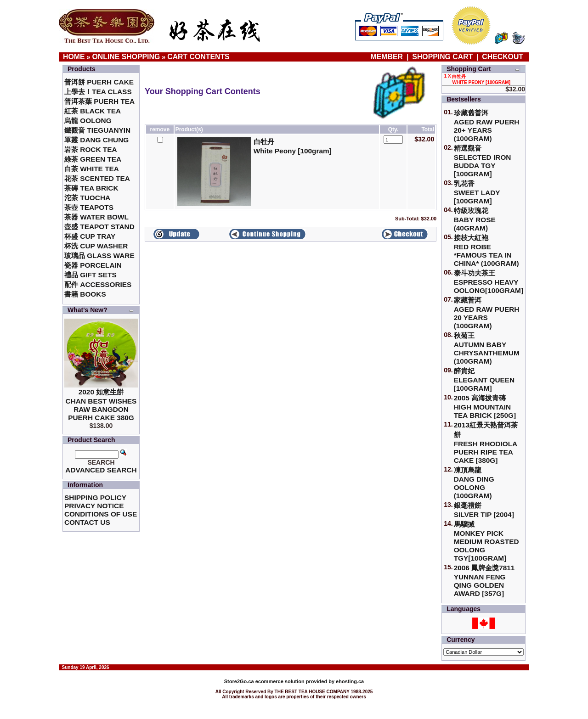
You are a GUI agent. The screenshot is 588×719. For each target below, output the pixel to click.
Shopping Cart (442, 57)
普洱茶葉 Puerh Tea (99, 101)
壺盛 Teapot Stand (99, 227)
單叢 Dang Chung (96, 140)
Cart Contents (198, 57)
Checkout (503, 57)
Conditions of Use (101, 514)
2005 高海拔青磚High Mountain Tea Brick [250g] (485, 407)
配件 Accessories (98, 284)
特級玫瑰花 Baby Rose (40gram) (475, 219)
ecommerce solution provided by (280, 681)
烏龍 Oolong (88, 121)
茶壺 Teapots (89, 207)
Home (74, 57)
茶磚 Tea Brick (91, 188)
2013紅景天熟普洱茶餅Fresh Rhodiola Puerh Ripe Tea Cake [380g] (486, 443)
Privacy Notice (94, 506)
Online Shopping (126, 57)
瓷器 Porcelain (93, 265)
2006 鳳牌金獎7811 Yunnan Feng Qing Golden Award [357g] (484, 581)
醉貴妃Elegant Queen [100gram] (484, 379)
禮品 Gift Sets (90, 275)
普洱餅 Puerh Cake (99, 82)
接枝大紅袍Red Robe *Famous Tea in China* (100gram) (486, 250)
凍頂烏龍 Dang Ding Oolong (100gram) (474, 483)
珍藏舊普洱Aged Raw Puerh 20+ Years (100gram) (487, 126)
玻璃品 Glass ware (99, 256)
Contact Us (87, 522)
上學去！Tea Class (98, 92)
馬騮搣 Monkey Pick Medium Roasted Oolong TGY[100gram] (486, 541)
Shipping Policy (95, 497)
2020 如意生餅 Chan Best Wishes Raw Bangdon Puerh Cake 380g (101, 405)
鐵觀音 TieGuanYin (97, 130)
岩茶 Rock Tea (91, 149)
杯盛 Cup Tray (90, 236)
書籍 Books (85, 294)
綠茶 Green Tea (93, 159)
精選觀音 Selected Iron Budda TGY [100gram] (483, 161)
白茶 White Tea (92, 169)
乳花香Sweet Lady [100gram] (477, 192)
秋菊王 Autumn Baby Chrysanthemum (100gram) (487, 348)
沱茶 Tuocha (87, 198)
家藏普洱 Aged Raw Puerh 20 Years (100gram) (487, 313)
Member (388, 57)
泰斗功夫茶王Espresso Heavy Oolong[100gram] (489, 282)
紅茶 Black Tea (93, 111)
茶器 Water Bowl (96, 217)
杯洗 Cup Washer (96, 246)
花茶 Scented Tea (97, 178)
